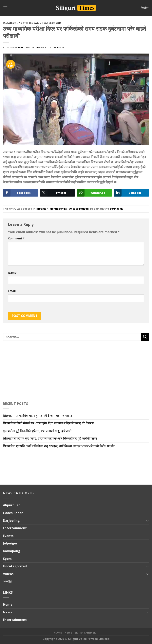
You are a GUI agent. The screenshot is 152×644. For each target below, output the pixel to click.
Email (12, 291)
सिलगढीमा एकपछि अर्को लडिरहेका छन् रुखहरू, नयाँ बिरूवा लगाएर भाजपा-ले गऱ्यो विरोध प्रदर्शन (59, 446)
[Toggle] (147, 521)
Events (8, 536)
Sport (7, 559)
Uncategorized (50, 23)
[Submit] (145, 337)
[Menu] (5, 8)
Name (12, 273)
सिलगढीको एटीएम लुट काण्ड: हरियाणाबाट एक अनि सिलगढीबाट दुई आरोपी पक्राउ (50, 438)
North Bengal (29, 23)
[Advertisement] (28, 370)
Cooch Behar (13, 513)
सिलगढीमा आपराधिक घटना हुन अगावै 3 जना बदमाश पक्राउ (38, 416)
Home (8, 604)
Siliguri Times (55, 47)
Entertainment (15, 528)
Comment (16, 238)
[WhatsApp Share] (95, 193)
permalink (116, 209)
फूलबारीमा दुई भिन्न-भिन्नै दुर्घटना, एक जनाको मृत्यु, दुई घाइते (37, 431)
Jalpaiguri (10, 23)
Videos (8, 574)
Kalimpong (12, 551)
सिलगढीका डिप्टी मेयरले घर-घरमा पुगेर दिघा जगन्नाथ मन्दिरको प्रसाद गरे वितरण (48, 423)
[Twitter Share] (57, 193)
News (7, 612)
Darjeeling (11, 521)
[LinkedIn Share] (132, 193)
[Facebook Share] (20, 193)
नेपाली (145, 8)
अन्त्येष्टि (7, 581)
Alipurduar (11, 505)
